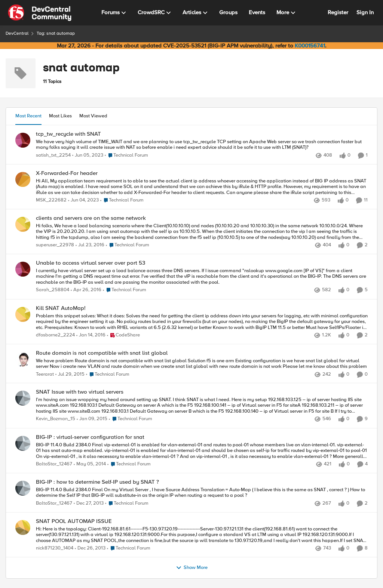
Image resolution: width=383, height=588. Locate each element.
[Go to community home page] (40, 13)
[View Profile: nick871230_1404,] (23, 527)
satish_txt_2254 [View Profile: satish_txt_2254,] (53, 155)
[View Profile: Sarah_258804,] (23, 269)
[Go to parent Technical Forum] (126, 156)
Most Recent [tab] (28, 116)
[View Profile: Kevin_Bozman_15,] (23, 398)
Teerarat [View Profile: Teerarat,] (45, 374)
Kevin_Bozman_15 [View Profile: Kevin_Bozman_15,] (56, 419)
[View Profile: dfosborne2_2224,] (23, 314)
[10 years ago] (90, 245)
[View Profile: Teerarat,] (23, 359)
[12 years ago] (90, 464)
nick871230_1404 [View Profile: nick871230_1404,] (55, 548)
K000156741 (310, 46)
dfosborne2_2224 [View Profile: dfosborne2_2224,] (55, 335)
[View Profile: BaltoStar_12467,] (23, 443)
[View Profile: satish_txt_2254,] (23, 140)
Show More (192, 568)
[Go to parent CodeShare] (123, 335)
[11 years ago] (92, 419)
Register (338, 12)
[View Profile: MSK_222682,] (23, 179)
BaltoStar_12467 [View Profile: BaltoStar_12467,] (54, 464)
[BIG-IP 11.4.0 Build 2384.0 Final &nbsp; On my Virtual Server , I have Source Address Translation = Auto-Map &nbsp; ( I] (202, 493)
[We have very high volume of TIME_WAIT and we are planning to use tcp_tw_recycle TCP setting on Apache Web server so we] (202, 144)
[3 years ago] (88, 156)
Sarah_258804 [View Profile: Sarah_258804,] (53, 290)
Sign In (365, 12)
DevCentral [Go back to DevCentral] (17, 33)
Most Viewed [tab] (93, 116)
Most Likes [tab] (60, 116)
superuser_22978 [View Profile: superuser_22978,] (55, 245)
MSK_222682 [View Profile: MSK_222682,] (51, 200)
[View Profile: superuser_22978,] (23, 224)
